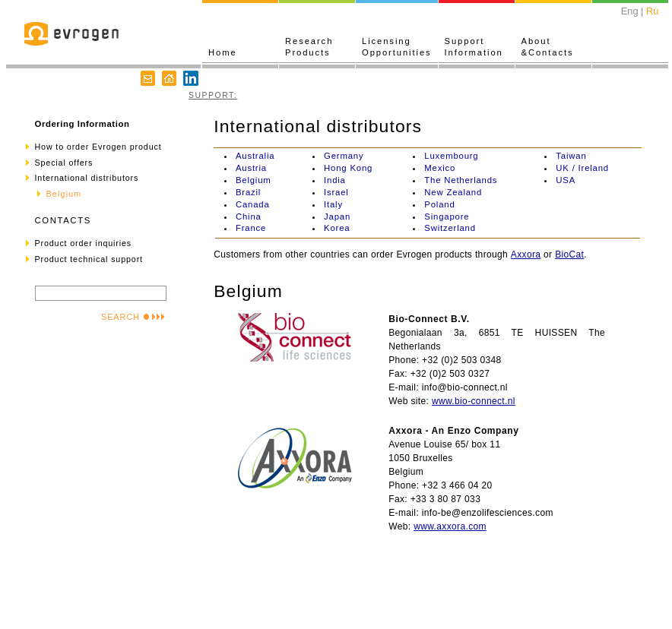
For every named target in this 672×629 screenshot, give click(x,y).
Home (223, 52)
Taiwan (571, 156)
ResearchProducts (309, 47)
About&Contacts (548, 47)
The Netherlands (461, 180)
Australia (255, 156)
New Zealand (453, 192)
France (251, 228)
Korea (337, 228)
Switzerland (450, 228)
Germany (344, 156)
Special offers (64, 163)
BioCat (569, 254)
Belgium (254, 180)
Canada (253, 204)
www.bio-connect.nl (474, 401)
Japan (337, 217)
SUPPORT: (213, 95)
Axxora (526, 254)
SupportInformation (474, 47)
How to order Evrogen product (98, 147)
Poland (439, 204)
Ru (652, 11)
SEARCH (133, 317)
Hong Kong (348, 168)
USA (566, 180)
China (249, 217)
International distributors (87, 178)
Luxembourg (451, 156)
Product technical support (89, 259)
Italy (333, 204)
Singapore (447, 217)
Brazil (248, 192)
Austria (251, 168)
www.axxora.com (450, 526)
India (335, 180)
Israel (336, 192)
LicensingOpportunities (397, 47)
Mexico (440, 168)
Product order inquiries (84, 243)
